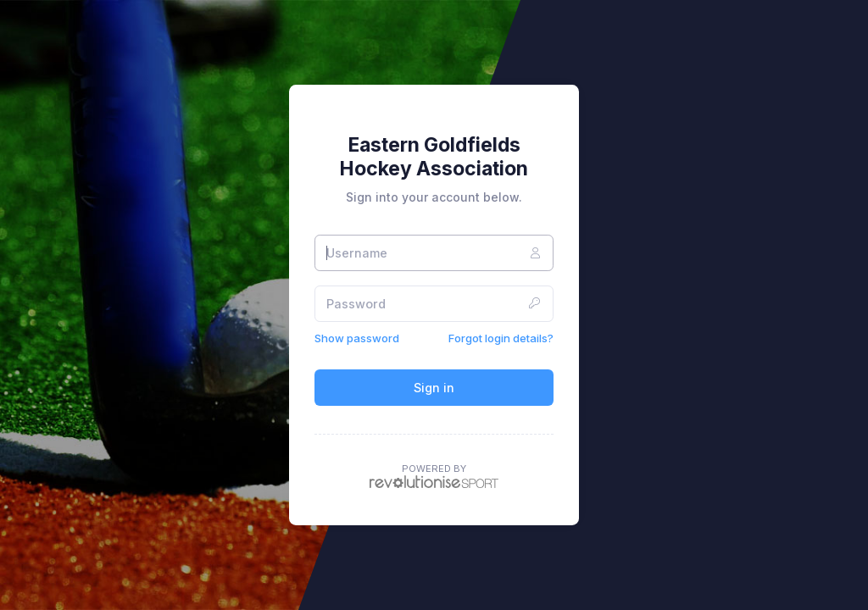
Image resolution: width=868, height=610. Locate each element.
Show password (357, 338)
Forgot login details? (501, 338)
